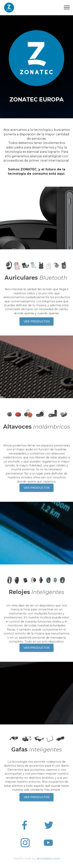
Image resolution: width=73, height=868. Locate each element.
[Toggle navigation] (67, 7)
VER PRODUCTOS (37, 328)
